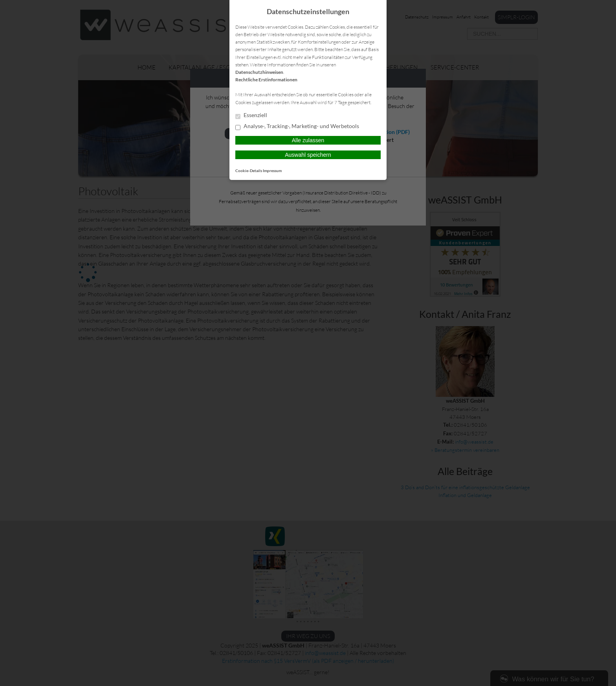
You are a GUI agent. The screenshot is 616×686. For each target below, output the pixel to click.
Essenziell (251, 116)
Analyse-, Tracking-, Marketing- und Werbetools (297, 127)
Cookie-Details (249, 171)
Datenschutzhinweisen (259, 72)
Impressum (272, 171)
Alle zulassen (308, 140)
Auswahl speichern (308, 155)
